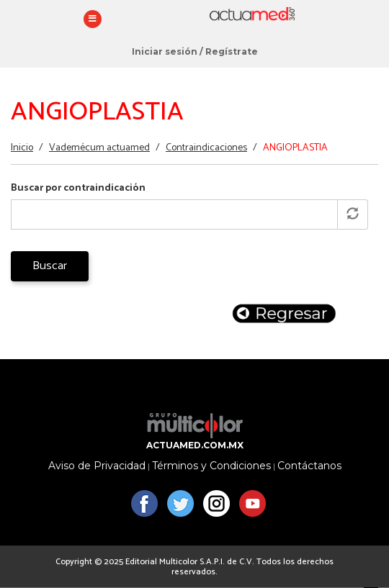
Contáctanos (309, 466)
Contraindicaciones (206, 148)
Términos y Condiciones (211, 466)
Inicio (22, 148)
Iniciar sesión (165, 51)
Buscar (50, 266)
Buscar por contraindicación (78, 189)
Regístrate (232, 51)
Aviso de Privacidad (97, 466)
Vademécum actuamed (99, 148)
